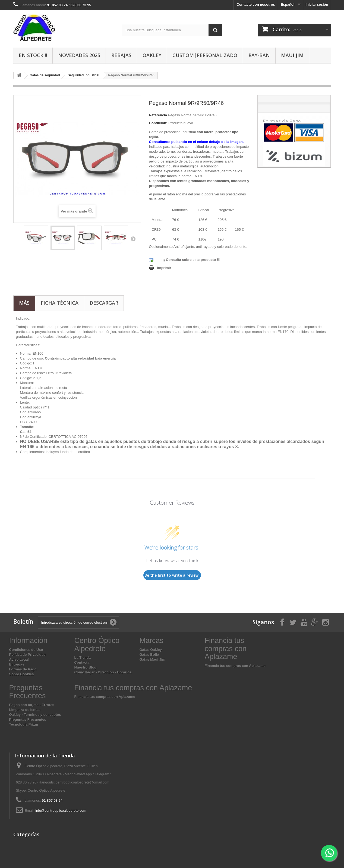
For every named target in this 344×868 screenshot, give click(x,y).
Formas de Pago (23, 669)
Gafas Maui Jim (152, 659)
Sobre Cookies (22, 674)
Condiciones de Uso (26, 650)
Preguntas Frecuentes (28, 719)
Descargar (104, 303)
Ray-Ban (259, 55)
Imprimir (164, 268)
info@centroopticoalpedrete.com (61, 811)
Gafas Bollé (149, 655)
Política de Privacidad (27, 655)
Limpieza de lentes (25, 710)
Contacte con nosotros (256, 4)
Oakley (152, 55)
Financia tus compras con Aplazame (235, 666)
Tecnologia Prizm (24, 724)
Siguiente (133, 239)
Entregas (17, 664)
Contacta (82, 662)
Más (24, 303)
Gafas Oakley (151, 650)
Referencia (158, 115)
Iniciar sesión (317, 4)
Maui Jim (292, 55)
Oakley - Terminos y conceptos (35, 715)
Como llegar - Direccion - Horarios (103, 672)
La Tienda (83, 658)
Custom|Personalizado (205, 55)
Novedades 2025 (79, 55)
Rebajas (121, 55)
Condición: (158, 123)
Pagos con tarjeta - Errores (32, 705)
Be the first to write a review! (172, 575)
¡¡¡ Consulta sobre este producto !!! (191, 260)
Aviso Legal (19, 659)
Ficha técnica (60, 303)
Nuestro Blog (86, 667)
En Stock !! (33, 55)
